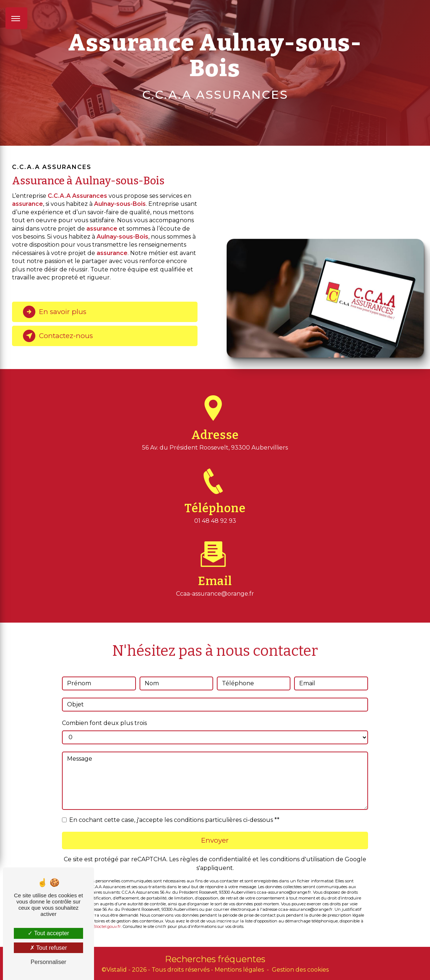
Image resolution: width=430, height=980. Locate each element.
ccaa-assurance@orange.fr (215, 583)
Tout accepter (48, 933)
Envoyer (215, 830)
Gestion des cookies (300, 970)
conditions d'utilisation (302, 849)
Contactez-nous (59, 336)
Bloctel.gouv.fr (107, 916)
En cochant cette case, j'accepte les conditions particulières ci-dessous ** (174, 809)
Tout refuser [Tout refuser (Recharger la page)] (48, 948)
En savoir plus (56, 312)
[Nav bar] (16, 18)
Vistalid (117, 970)
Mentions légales (239, 970)
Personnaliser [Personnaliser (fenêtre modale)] (48, 962)
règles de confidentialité (216, 849)
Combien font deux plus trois (104, 712)
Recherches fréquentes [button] (215, 959)
